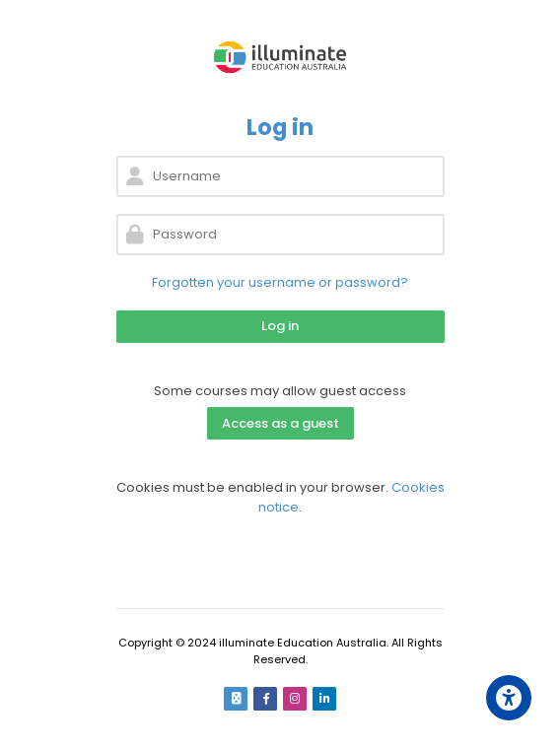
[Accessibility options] (509, 698)
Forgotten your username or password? (280, 282)
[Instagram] (295, 699)
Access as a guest (280, 423)
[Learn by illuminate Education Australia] (280, 57)
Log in (280, 326)
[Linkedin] (324, 699)
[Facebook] (265, 699)
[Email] (236, 699)
